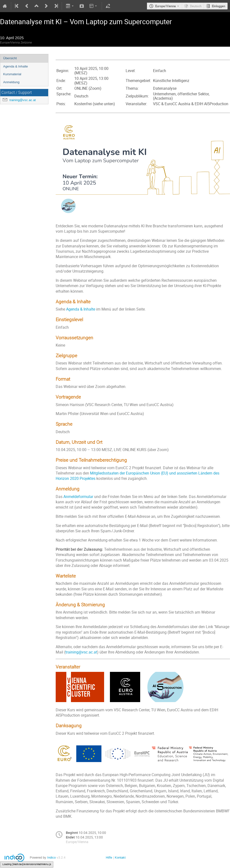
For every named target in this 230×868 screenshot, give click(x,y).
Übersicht (10, 58)
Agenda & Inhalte (15, 66)
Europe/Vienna (165, 6)
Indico (51, 857)
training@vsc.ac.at (23, 100)
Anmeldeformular (78, 497)
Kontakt (120, 857)
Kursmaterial (12, 74)
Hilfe (109, 857)
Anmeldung (11, 82)
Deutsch (196, 6)
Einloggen (218, 6)
